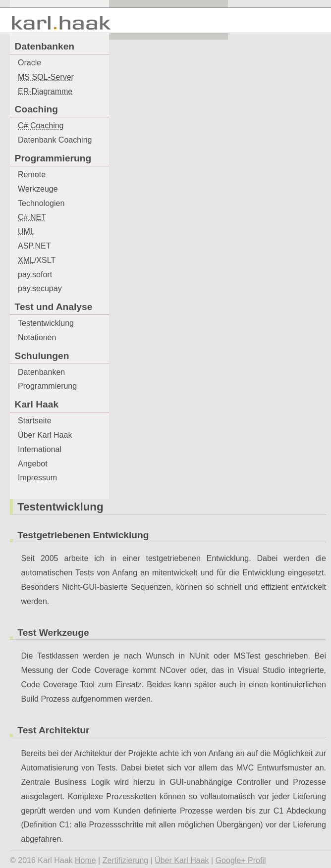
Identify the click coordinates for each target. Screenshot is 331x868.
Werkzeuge (38, 189)
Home (85, 860)
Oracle (29, 63)
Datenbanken (41, 372)
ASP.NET (34, 246)
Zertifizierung (125, 860)
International (40, 449)
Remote (32, 175)
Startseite (35, 421)
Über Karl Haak (45, 435)
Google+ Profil (241, 860)
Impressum (37, 478)
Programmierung (47, 386)
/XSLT (37, 260)
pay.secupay (40, 288)
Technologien (41, 203)
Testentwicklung (46, 323)
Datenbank (55, 140)
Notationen (37, 337)
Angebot (33, 464)
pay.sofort (35, 275)
